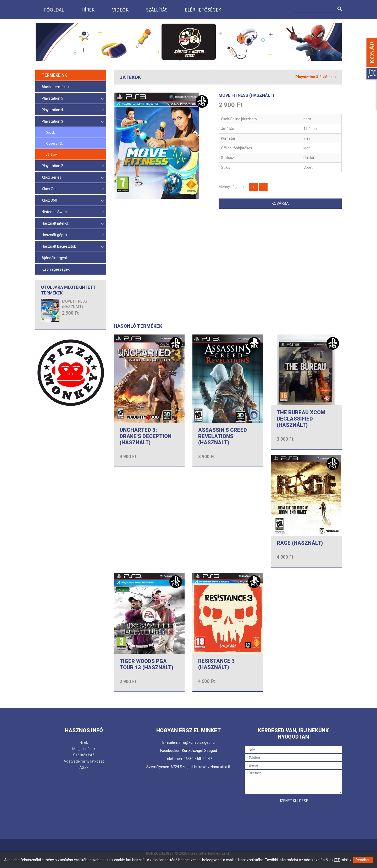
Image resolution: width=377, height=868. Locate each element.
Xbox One (73, 189)
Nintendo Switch (73, 212)
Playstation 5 (73, 99)
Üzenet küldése (293, 801)
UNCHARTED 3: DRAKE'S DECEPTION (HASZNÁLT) (146, 436)
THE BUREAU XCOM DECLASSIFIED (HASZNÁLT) (301, 419)
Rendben (363, 860)
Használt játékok (73, 224)
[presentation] (285, 816)
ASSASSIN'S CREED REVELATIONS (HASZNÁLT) (223, 436)
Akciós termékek (56, 87)
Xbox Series (73, 178)
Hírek (88, 10)
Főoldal (54, 10)
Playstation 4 (73, 110)
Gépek (50, 133)
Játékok (52, 155)
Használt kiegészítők (73, 247)
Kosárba (280, 203)
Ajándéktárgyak (55, 258)
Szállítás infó (84, 755)
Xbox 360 (73, 201)
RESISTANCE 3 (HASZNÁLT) (217, 664)
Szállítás (157, 10)
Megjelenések (84, 749)
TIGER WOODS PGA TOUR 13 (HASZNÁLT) (146, 664)
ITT (337, 860)
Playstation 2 (73, 166)
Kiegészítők (54, 144)
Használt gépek (73, 235)
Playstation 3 (73, 122)
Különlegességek (56, 269)
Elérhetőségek (203, 10)
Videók (120, 10)
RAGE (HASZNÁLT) (300, 543)
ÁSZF (84, 768)
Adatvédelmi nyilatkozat (84, 761)
